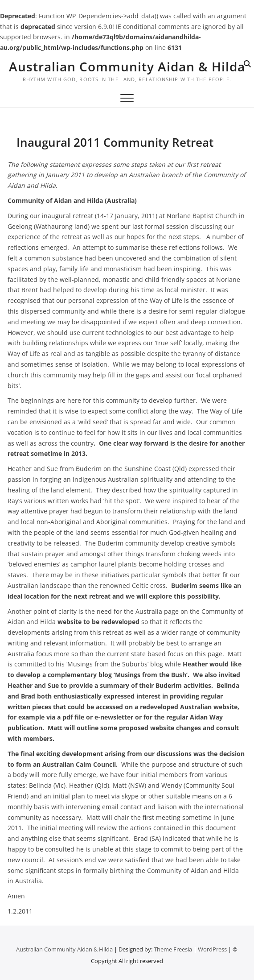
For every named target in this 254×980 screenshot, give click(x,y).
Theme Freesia (173, 949)
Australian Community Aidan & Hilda (127, 66)
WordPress (212, 949)
